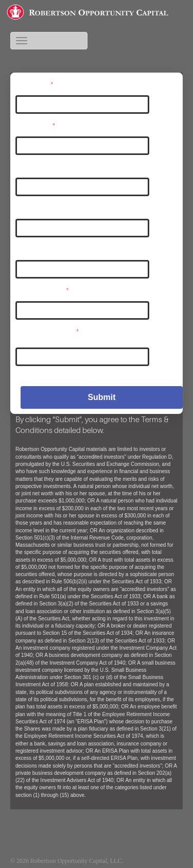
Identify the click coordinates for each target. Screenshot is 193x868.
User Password (42, 290)
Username (34, 84)
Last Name (33, 207)
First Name (33, 166)
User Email (36, 125)
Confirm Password (47, 331)
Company (31, 249)
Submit (101, 397)
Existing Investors (152, 861)
